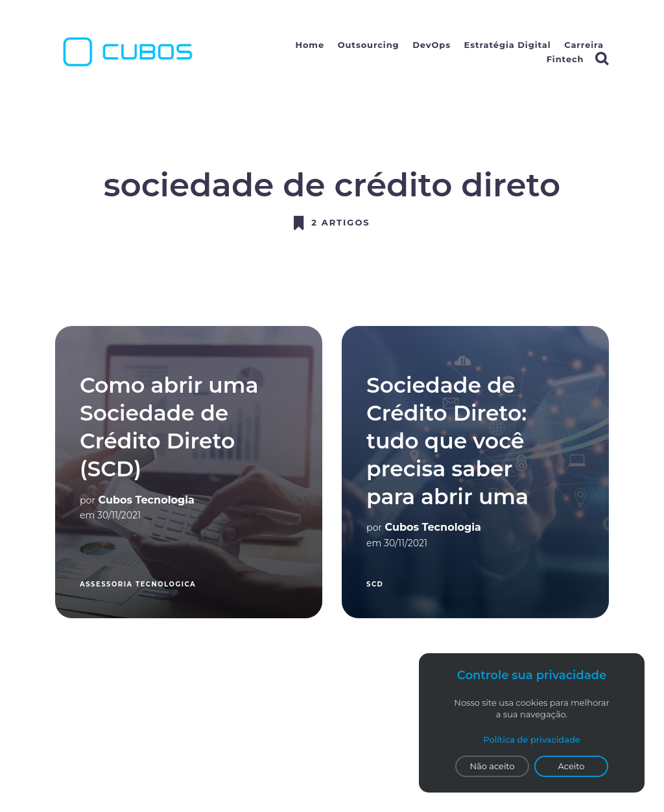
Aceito (572, 766)
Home (310, 45)
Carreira (584, 45)
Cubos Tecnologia (147, 500)
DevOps (432, 45)
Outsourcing (369, 45)
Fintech (565, 59)
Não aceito (492, 766)
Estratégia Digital (508, 45)
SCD (375, 584)
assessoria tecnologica (138, 584)
